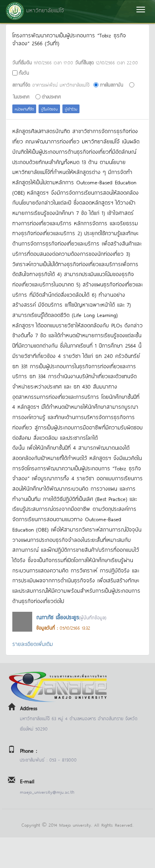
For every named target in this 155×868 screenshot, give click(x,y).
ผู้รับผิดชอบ (49, 109)
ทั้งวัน (24, 72)
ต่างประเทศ (51, 96)
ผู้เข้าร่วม (71, 109)
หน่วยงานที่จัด (24, 109)
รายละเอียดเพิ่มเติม (33, 643)
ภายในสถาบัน (111, 84)
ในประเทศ (21, 96)
